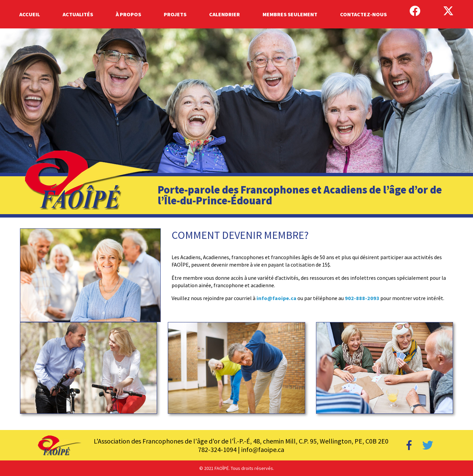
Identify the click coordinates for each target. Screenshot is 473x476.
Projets (175, 14)
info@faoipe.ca (276, 298)
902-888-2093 (362, 298)
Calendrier (224, 14)
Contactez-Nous (363, 14)
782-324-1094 (217, 449)
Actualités (78, 14)
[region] (236, 123)
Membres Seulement (290, 14)
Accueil (30, 14)
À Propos (128, 14)
